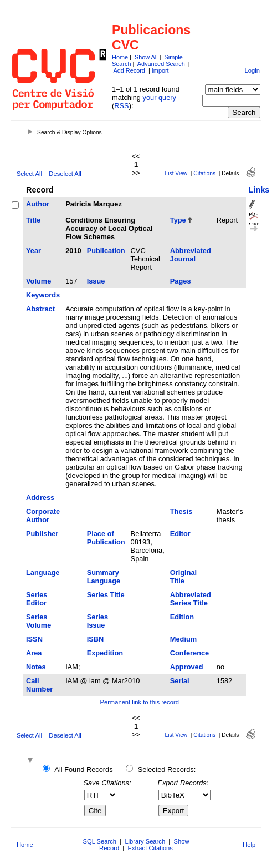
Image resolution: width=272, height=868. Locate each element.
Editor (180, 534)
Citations (204, 173)
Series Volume (39, 621)
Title (33, 220)
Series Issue (97, 621)
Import (160, 70)
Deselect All (65, 174)
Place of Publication (106, 538)
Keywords (43, 295)
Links (259, 190)
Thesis (181, 511)
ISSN (34, 639)
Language (43, 572)
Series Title (106, 595)
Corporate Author (43, 516)
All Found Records (83, 769)
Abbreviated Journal (191, 255)
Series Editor (37, 599)
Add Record (129, 70)
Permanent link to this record (139, 702)
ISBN (96, 639)
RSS (121, 106)
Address (40, 498)
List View (176, 173)
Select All (29, 174)
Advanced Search (161, 64)
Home (120, 57)
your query (160, 97)
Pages (181, 281)
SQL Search (100, 841)
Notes (36, 667)
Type (178, 220)
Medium (183, 639)
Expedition (105, 653)
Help (249, 845)
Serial (180, 681)
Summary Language (104, 577)
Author (38, 204)
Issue (96, 281)
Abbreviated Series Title (191, 599)
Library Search (145, 841)
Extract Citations (150, 848)
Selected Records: (167, 769)
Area (34, 653)
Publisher (42, 534)
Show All (146, 57)
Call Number (39, 685)
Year (34, 251)
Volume (39, 281)
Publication (106, 251)
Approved (187, 667)
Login (252, 70)
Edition (182, 617)
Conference (189, 653)
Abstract (40, 309)
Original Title (183, 577)
